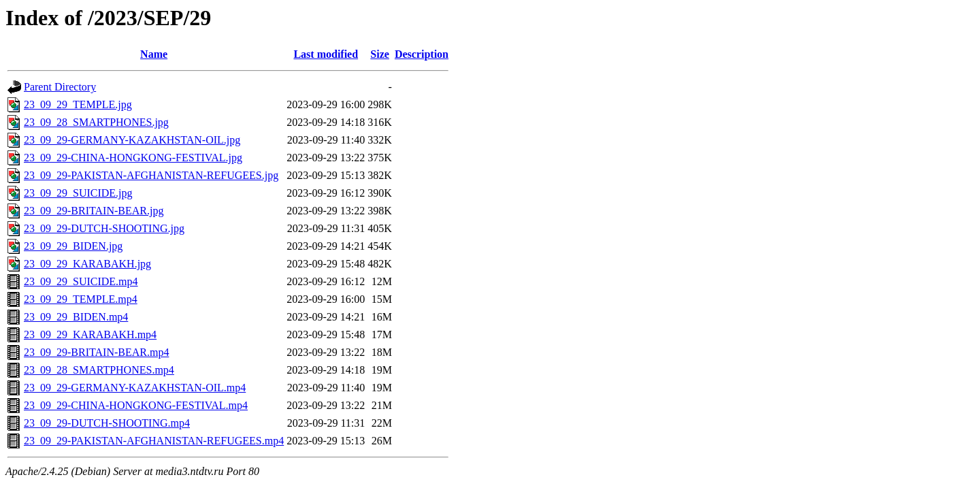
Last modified (326, 54)
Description (422, 54)
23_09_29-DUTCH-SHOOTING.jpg (104, 228)
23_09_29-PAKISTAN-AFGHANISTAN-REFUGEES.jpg (151, 175)
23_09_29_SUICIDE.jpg (78, 193)
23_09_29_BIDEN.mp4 (76, 317)
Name (154, 54)
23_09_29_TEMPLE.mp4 (81, 299)
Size (380, 54)
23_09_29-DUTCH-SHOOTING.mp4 (107, 423)
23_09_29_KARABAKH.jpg (87, 264)
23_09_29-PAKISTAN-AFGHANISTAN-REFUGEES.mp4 (154, 441)
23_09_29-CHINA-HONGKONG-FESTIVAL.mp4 (136, 405)
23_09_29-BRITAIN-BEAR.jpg (94, 211)
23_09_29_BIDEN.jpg (73, 246)
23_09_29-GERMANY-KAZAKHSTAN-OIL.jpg (132, 140)
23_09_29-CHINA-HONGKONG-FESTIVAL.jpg (133, 158)
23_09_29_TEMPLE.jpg (78, 104)
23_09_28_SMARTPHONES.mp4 (99, 370)
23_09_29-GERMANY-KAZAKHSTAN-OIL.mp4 (135, 388)
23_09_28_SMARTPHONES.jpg (96, 122)
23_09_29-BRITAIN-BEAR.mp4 (96, 352)
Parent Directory (60, 87)
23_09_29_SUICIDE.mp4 (81, 281)
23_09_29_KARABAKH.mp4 (90, 334)
